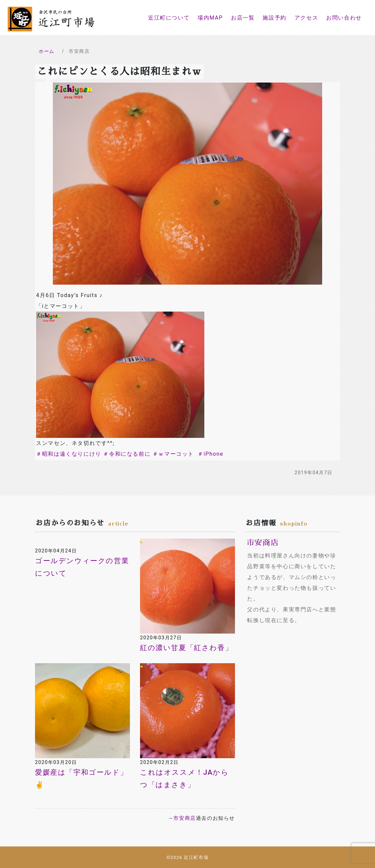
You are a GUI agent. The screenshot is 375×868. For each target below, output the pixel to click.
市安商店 (184, 818)
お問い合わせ (344, 18)
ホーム (47, 51)
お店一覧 (243, 18)
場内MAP (210, 18)
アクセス (306, 18)
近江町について (169, 18)
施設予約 (274, 18)
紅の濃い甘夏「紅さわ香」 (186, 648)
